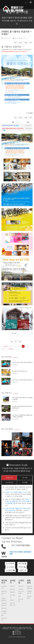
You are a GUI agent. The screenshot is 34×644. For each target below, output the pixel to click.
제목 (13, 122)
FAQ (20, 596)
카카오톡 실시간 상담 (21, 591)
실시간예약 (10, 564)
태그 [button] (16, 342)
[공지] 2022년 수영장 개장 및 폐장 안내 (22, 380)
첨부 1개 (22, 38)
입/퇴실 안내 (9, 478)
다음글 (26, 43)
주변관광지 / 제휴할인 (4, 613)
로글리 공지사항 (17, 12)
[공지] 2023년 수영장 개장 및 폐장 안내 (22, 362)
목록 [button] (20, 342)
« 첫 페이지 (5, 346)
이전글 (20, 43)
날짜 (29, 122)
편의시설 (12, 589)
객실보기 (12, 586)
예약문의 (22, 567)
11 (6, 349)
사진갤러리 (10, 570)
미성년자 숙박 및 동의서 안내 (20, 371)
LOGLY (14, 637)
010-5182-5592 (23, 545)
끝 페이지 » (12, 349)
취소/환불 (25, 482)
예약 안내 (4, 608)
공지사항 (10, 567)
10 (3, 349)
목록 (31, 43)
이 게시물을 (29, 113)
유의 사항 (25, 478)
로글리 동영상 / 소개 (4, 593)
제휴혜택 (12, 592)
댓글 (15, 43)
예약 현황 (22, 564)
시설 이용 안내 (9, 482)
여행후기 (23, 570)
